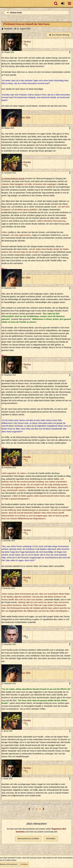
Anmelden (51, 838)
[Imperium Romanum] (1, 3)
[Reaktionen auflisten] (5, 269)
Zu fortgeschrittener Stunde (13, 178)
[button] (69, 3)
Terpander (8, 29)
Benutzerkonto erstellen (28, 838)
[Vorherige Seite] (29, 809)
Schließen (24, 864)
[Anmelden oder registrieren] (63, 3)
